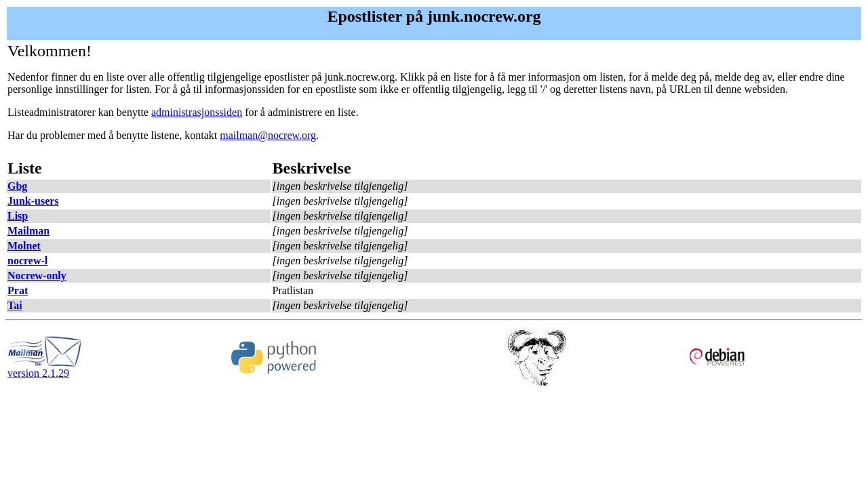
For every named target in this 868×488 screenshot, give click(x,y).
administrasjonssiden (197, 112)
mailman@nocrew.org (268, 135)
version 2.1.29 (45, 368)
